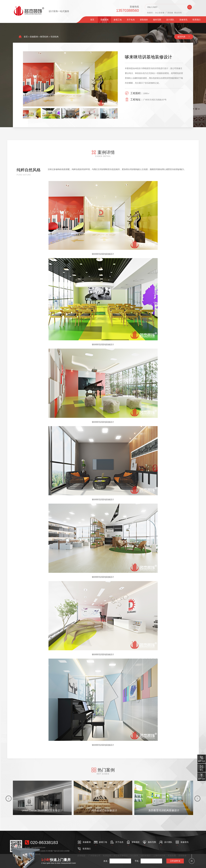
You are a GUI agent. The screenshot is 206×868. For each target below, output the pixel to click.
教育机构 (44, 37)
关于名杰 (131, 20)
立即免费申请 (175, 861)
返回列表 (181, 37)
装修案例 (104, 20)
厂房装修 (169, 13)
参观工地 (118, 20)
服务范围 (157, 20)
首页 (92, 20)
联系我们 (197, 20)
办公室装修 (160, 13)
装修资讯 (183, 20)
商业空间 (178, 13)
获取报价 (144, 20)
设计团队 (170, 20)
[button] (9, 799)
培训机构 (55, 37)
